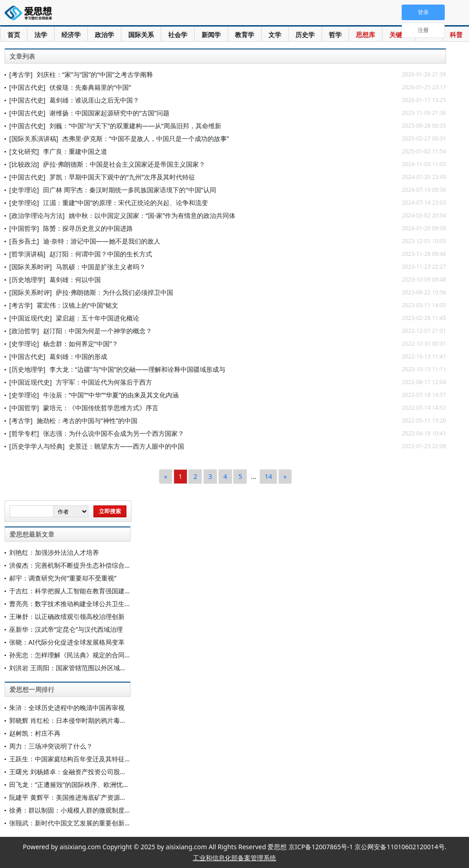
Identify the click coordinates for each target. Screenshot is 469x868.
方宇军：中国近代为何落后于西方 (104, 382)
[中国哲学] (24, 228)
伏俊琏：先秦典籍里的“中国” (90, 87)
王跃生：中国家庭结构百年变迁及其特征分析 (73, 759)
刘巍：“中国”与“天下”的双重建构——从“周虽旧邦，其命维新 (135, 126)
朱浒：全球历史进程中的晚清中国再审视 (67, 708)
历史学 (305, 35)
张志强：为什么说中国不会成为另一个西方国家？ (114, 433)
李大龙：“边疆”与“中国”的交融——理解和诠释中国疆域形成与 (137, 369)
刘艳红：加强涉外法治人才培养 (54, 552)
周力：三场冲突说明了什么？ (51, 746)
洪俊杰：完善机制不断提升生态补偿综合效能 (73, 565)
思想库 (365, 35)
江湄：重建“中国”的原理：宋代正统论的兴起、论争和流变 (125, 203)
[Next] (285, 477)
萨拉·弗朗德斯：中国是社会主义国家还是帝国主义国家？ (124, 164)
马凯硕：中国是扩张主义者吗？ (101, 267)
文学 (275, 35)
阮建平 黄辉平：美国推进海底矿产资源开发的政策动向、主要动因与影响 (113, 797)
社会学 (178, 35)
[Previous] (166, 477)
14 (268, 476)
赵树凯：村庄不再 (35, 733)
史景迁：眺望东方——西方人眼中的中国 (126, 446)
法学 (41, 35)
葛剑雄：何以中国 (75, 279)
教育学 (245, 35)
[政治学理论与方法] (37, 215)
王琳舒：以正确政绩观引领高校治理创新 (67, 616)
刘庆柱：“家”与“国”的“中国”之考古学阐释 (95, 74)
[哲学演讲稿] (27, 254)
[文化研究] (24, 151)
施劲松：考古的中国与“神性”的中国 (87, 420)
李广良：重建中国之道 (75, 151)
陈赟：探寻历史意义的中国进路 (88, 228)
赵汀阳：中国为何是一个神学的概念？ (98, 331)
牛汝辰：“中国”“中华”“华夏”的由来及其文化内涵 (111, 395)
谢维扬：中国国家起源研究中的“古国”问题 (109, 113)
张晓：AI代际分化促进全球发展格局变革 (67, 642)
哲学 (335, 35)
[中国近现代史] (30, 318)
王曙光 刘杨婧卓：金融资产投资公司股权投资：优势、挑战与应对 (103, 772)
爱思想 (31, 14)
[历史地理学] (27, 279)
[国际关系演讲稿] (34, 138)
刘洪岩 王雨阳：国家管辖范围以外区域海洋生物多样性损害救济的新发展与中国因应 (129, 668)
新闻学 (211, 35)
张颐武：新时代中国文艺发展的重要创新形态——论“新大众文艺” (101, 823)
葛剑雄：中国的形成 (78, 356)
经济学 (71, 35)
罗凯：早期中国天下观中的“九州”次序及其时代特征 (122, 177)
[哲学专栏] (24, 433)
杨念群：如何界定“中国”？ (81, 344)
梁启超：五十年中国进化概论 (98, 318)
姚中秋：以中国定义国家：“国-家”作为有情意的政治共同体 (152, 215)
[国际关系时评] (30, 267)
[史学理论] (24, 190)
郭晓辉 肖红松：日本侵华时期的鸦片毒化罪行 (74, 720)
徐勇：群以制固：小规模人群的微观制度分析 (73, 810)
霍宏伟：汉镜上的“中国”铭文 (77, 305)
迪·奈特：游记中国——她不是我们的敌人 (102, 241)
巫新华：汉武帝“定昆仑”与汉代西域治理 (66, 629)
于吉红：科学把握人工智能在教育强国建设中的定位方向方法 (96, 591)
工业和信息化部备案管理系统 (234, 858)
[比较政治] (24, 164)
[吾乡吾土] (24, 241)
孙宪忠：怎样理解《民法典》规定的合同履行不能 (80, 655)
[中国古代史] (27, 87)
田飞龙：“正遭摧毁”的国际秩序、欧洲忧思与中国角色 (85, 784)
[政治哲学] (24, 331)
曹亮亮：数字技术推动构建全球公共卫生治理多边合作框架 (93, 604)
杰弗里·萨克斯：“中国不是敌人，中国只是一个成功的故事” (146, 138)
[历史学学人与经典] (37, 446)
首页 (14, 35)
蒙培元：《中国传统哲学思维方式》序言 (101, 408)
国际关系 (141, 35)
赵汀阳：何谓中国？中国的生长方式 (101, 254)
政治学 (104, 35)
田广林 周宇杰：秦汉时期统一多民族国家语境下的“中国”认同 (130, 190)
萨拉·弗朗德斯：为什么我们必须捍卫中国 (115, 292)
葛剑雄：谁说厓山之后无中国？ (94, 100)
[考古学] (21, 74)
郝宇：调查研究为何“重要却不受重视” (63, 578)
